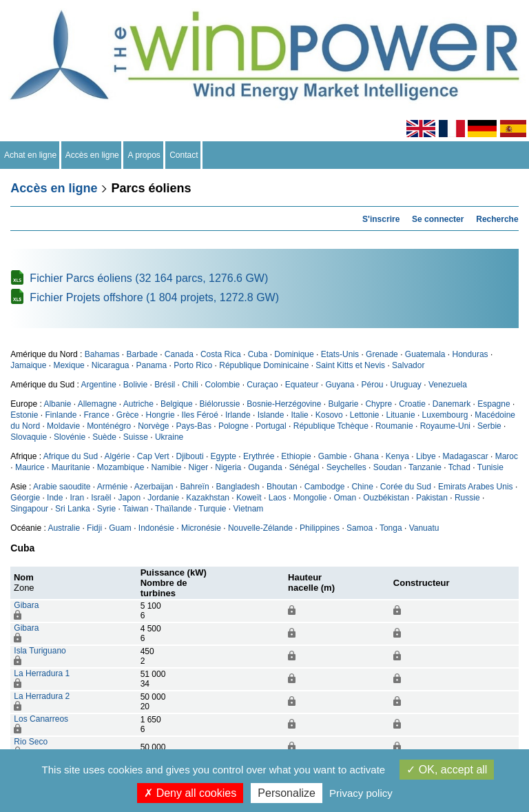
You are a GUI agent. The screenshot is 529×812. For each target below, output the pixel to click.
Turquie (212, 509)
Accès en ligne (93, 155)
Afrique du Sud (71, 456)
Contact (184, 155)
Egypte (224, 456)
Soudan (387, 467)
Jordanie (163, 498)
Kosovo (329, 415)
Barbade (142, 354)
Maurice (30, 467)
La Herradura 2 (42, 696)
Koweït (249, 498)
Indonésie (156, 528)
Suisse (136, 437)
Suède (104, 437)
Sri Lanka (73, 509)
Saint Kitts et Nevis (350, 365)
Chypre (378, 404)
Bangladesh (238, 487)
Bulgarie (343, 404)
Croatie (412, 404)
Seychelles (346, 467)
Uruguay (406, 385)
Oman (345, 498)
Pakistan (432, 498)
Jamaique (28, 365)
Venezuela (448, 385)
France (96, 415)
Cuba (258, 354)
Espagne (494, 404)
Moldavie (63, 426)
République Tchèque (331, 426)
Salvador (408, 365)
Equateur (302, 385)
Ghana (366, 456)
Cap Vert (153, 456)
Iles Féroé (200, 415)
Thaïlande (173, 509)
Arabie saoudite (62, 487)
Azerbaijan (154, 487)
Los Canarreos (41, 719)
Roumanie (394, 426)
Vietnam (249, 509)
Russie (467, 498)
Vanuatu (424, 528)
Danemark (452, 404)
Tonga (391, 528)
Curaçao (262, 385)
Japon (130, 498)
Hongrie (160, 415)
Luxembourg (445, 415)
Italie (299, 415)
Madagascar (466, 456)
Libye (426, 456)
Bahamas (102, 354)
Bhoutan (282, 487)
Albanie (57, 404)
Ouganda (265, 467)
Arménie (113, 487)
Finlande (61, 415)
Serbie (489, 426)
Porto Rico (193, 365)
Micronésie (201, 528)
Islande (271, 415)
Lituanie (401, 415)
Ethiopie (296, 456)
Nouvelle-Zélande (260, 528)
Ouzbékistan (386, 498)
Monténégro (109, 426)
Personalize (287, 793)
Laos (278, 498)
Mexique (69, 365)
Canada (179, 354)
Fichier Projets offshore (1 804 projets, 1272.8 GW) (154, 297)
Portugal (271, 426)
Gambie (333, 456)
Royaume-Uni (445, 426)
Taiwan (135, 509)
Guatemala (425, 354)
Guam (120, 528)
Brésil (165, 385)
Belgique (177, 404)
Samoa (360, 528)
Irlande (238, 415)
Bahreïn (195, 487)
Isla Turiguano (40, 651)
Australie (64, 528)
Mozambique (121, 467)
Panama (152, 365)
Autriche (138, 404)
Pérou (372, 385)
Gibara (26, 605)
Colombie (223, 385)
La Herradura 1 (42, 673)
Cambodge (325, 487)
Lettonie (365, 415)
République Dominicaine (264, 365)
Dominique (294, 354)
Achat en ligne (31, 155)
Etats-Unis (340, 354)
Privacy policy (361, 793)
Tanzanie (425, 467)
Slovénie (70, 437)
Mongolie (310, 498)
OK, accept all (447, 770)
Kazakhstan (208, 498)
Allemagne (97, 404)
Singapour (29, 509)
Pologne (234, 426)
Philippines (320, 528)
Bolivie (135, 385)
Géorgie (25, 498)
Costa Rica (221, 354)
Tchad (459, 467)
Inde (55, 498)
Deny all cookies (190, 793)
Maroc (507, 456)
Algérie (117, 456)
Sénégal (304, 467)
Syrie (106, 509)
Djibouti (190, 456)
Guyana (340, 385)
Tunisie (490, 467)
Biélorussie (220, 404)
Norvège (153, 426)
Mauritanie (71, 467)
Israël (101, 498)
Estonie (24, 415)
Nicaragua (111, 365)
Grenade (382, 354)
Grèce (128, 415)
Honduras (470, 354)
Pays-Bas (194, 426)
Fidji (94, 528)
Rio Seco (31, 742)
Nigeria (228, 467)
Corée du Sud (406, 487)
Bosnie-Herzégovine (284, 404)
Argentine (98, 385)
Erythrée (259, 456)
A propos (144, 155)
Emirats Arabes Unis (476, 487)
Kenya (397, 456)
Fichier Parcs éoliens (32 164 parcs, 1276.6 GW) (149, 278)
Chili (190, 385)
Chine (362, 487)
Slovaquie (29, 437)
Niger (199, 467)
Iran (77, 498)
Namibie (167, 467)
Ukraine (169, 437)
